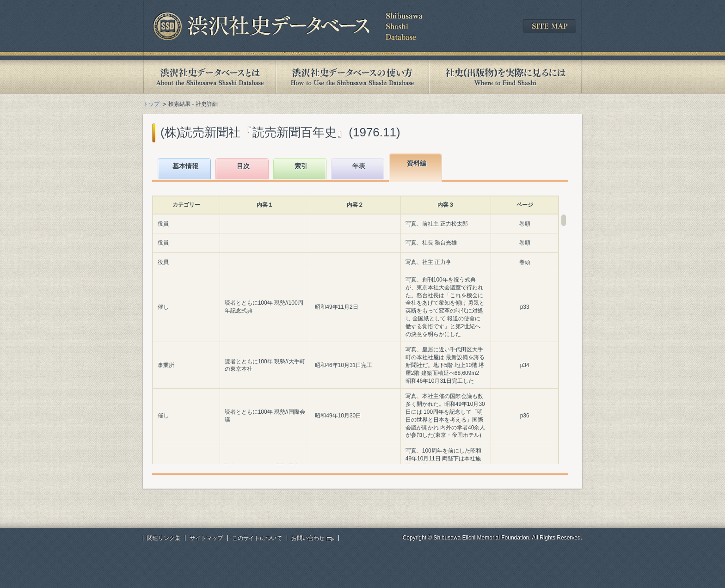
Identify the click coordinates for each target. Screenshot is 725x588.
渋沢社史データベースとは (209, 77)
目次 (243, 166)
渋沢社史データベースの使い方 (352, 77)
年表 (359, 166)
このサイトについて (257, 538)
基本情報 (185, 166)
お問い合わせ (308, 538)
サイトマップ (206, 538)
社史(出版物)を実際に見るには (505, 77)
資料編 (417, 163)
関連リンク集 (164, 538)
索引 (301, 166)
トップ (151, 104)
